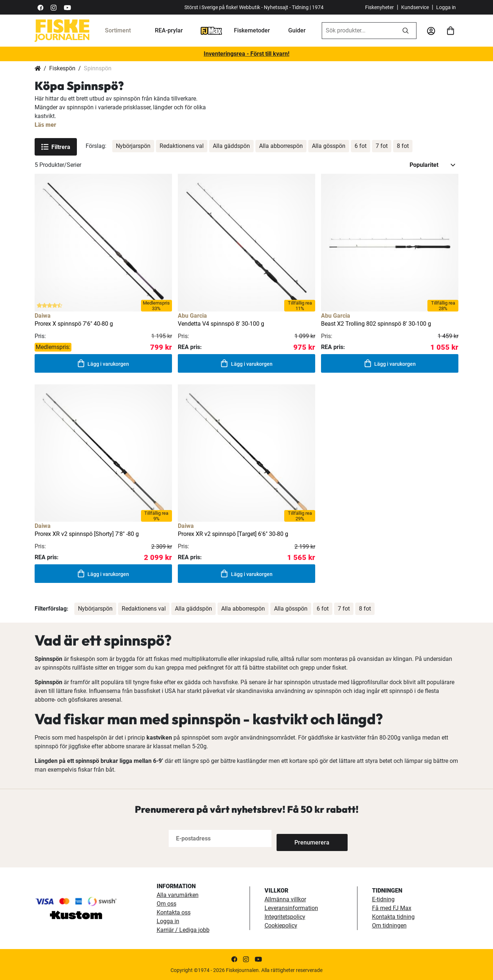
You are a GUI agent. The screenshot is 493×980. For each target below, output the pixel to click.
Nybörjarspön (133, 146)
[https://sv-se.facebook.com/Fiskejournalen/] (40, 7)
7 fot (382, 146)
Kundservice (415, 7)
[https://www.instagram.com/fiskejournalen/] (54, 7)
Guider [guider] (297, 30)
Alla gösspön (329, 146)
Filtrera (56, 147)
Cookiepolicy (281, 926)
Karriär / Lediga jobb (183, 930)
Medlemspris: (53, 347)
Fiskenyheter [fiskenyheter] (379, 7)
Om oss (167, 904)
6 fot (361, 146)
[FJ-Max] (211, 30)
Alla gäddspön (231, 146)
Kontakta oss (174, 912)
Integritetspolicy (285, 917)
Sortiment (118, 30)
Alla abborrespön (281, 146)
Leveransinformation (291, 908)
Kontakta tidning (393, 917)
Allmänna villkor (285, 899)
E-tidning (383, 899)
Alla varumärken (178, 895)
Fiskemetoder (252, 30)
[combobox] (359, 31)
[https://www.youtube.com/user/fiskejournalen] (67, 7)
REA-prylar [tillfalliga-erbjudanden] (169, 30)
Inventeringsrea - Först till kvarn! (246, 54)
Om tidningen (389, 926)
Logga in (446, 7)
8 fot (403, 146)
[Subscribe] (301, 838)
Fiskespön (62, 68)
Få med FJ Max (392, 908)
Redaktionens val (182, 146)
